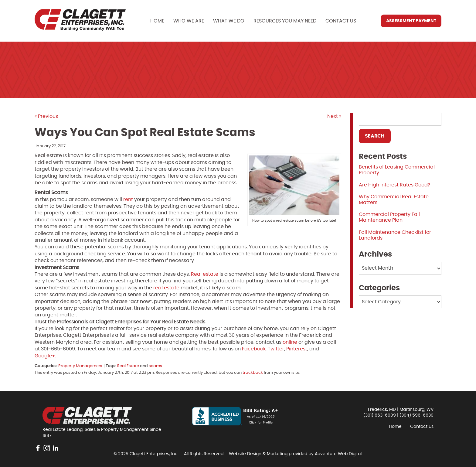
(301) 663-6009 (380, 415)
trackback (253, 373)
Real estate (205, 274)
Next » (334, 116)
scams (155, 366)
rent (128, 199)
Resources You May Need (285, 21)
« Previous (46, 116)
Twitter (276, 349)
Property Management (80, 366)
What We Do (229, 21)
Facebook (254, 349)
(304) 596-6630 (416, 415)
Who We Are (189, 21)
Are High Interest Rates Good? (394, 185)
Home (157, 21)
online (290, 342)
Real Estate (128, 366)
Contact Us (341, 21)
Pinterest (297, 349)
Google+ (45, 356)
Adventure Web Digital (338, 454)
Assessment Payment (411, 21)
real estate (166, 288)
